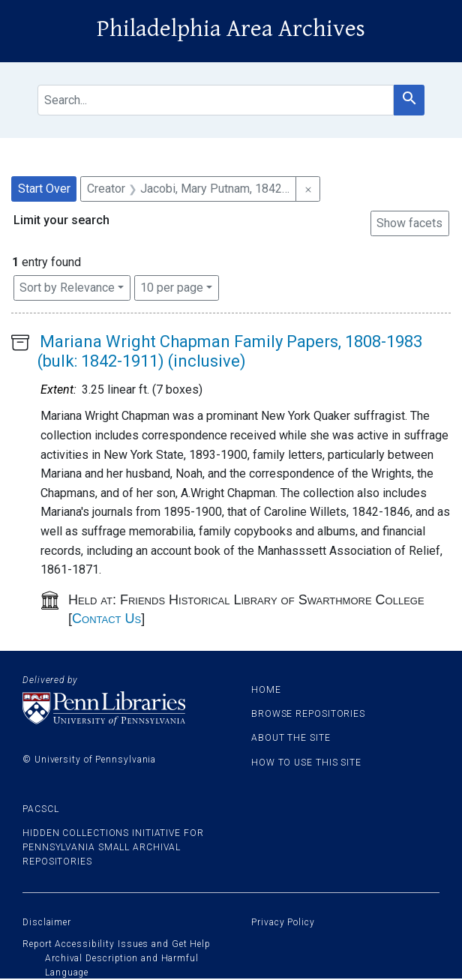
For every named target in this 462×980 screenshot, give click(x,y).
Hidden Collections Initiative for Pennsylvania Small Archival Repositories (113, 847)
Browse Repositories (308, 714)
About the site (291, 738)
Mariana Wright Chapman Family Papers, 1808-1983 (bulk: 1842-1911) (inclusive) (230, 351)
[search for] (216, 100)
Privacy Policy (283, 922)
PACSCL (40, 809)
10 (172, 286)
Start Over (44, 189)
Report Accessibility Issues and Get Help (117, 944)
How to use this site (306, 763)
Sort (67, 288)
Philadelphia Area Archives (231, 29)
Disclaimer (47, 922)
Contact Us (106, 619)
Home (266, 690)
